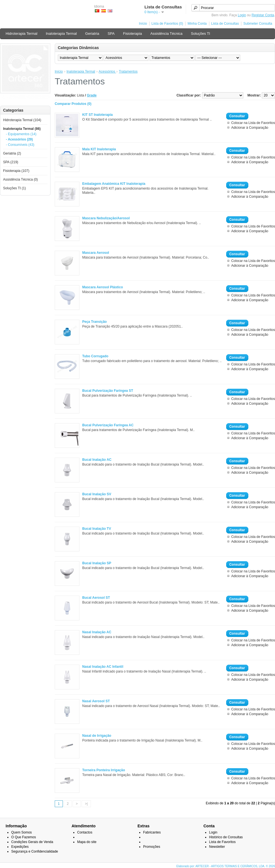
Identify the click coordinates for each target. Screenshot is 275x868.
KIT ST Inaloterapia (98, 115)
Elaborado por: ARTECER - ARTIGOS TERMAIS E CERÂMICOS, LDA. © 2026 (226, 866)
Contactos (85, 832)
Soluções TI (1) (14, 188)
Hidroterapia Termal (21, 34)
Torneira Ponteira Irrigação (104, 770)
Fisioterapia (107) (16, 171)
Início (143, 24)
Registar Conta (263, 15)
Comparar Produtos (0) (73, 104)
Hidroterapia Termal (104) (22, 120)
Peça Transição (94, 322)
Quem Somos (21, 832)
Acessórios (107, 72)
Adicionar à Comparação (250, 128)
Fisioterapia (132, 34)
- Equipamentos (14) (21, 134)
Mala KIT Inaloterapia (99, 149)
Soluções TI (200, 34)
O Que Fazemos (24, 837)
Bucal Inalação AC (97, 460)
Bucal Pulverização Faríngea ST (108, 391)
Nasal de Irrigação (97, 736)
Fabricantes (152, 832)
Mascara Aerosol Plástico (103, 287)
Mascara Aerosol (96, 253)
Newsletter (217, 847)
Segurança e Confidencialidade (35, 851)
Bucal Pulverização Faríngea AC (108, 425)
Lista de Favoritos (222, 842)
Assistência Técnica (167, 34)
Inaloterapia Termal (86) (22, 129)
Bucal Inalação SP (97, 563)
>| (86, 804)
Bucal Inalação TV (97, 529)
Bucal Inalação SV (97, 494)
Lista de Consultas (225, 24)
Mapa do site (87, 842)
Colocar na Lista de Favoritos (253, 123)
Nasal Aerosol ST (96, 701)
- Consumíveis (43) (20, 145)
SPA (111, 34)
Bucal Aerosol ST (96, 598)
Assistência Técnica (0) (20, 179)
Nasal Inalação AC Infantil (103, 667)
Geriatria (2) (12, 153)
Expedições (20, 847)
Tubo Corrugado (95, 356)
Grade (92, 95)
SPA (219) (11, 162)
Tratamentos (128, 72)
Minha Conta (197, 24)
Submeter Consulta (258, 24)
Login (242, 15)
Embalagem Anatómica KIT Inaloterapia (114, 184)
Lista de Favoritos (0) (167, 24)
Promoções (152, 847)
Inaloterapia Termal (61, 34)
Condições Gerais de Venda (32, 842)
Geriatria (92, 34)
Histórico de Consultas (226, 837)
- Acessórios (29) (19, 139)
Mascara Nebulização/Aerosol (106, 218)
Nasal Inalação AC (97, 632)
